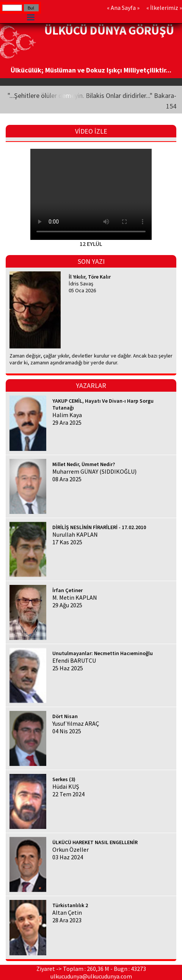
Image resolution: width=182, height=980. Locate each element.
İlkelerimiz (164, 8)
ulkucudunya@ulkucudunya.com (91, 976)
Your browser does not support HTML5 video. (91, 194)
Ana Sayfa (123, 8)
